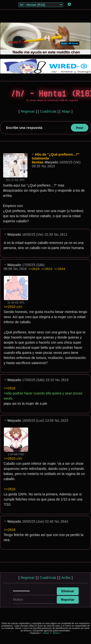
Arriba (66, 578)
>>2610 (13, 307)
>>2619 (34, 269)
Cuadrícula (48, 111)
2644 (64, 521)
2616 (23, 269)
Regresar (28, 111)
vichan (46, 633)
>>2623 (47, 269)
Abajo (66, 111)
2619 (65, 380)
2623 (64, 420)
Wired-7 (57, 633)
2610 (51, 166)
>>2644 (60, 269)
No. (44, 166)
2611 (63, 234)
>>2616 (10, 388)
